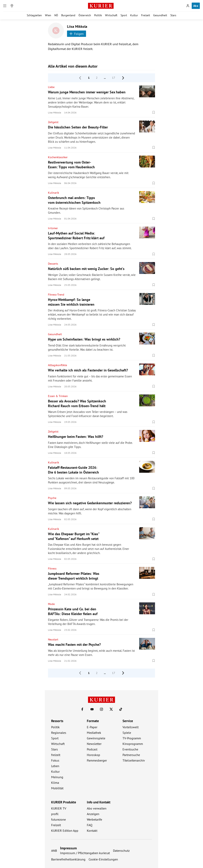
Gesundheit (160, 15)
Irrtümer (53, 228)
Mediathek (94, 733)
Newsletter (94, 744)
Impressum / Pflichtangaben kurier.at (85, 853)
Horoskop (93, 755)
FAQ (90, 825)
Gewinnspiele (96, 738)
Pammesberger (97, 760)
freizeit (56, 755)
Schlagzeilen (34, 15)
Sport (124, 15)
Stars (173, 15)
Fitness (52, 568)
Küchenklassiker (58, 157)
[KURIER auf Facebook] (82, 709)
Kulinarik (54, 193)
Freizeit (146, 15)
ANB (54, 851)
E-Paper (92, 727)
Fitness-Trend (56, 295)
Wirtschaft (111, 15)
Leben (55, 766)
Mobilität (57, 788)
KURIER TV (59, 808)
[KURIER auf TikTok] (121, 709)
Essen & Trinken (58, 396)
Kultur (134, 15)
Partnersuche (131, 755)
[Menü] (5, 6)
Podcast (92, 749)
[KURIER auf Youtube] (92, 709)
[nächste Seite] (123, 78)
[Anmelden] (188, 6)
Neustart (53, 639)
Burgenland (68, 15)
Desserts (53, 264)
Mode (51, 604)
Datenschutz (121, 851)
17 (114, 78)
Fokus (55, 760)
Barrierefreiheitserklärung (68, 859)
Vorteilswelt (131, 727)
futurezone (58, 819)
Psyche (52, 498)
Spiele (127, 733)
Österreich (85, 15)
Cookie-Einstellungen (103, 859)
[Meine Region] (12, 6)
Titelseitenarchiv (134, 760)
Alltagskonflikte (57, 365)
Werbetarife (94, 819)
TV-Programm (132, 738)
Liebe (51, 87)
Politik (98, 15)
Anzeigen (93, 814)
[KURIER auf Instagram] (101, 709)
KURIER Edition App (65, 831)
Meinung (57, 777)
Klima (55, 783)
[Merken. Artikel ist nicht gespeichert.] (154, 112)
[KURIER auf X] (111, 709)
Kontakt (92, 831)
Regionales (59, 733)
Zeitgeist (53, 122)
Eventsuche (130, 749)
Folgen (77, 34)
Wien (48, 15)
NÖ (56, 15)
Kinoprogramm (133, 744)
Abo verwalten (97, 808)
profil (55, 814)
